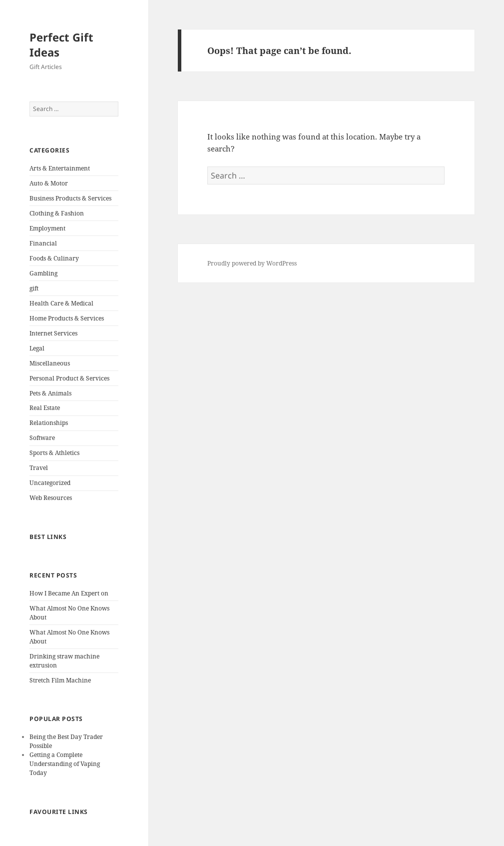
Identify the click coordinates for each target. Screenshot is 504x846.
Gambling (43, 273)
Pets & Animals (50, 393)
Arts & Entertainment (60, 168)
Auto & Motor (49, 183)
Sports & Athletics (54, 453)
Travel (39, 468)
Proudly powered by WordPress (252, 263)
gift (34, 288)
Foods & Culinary (54, 258)
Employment (47, 228)
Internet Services (53, 333)
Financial (43, 243)
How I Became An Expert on (69, 593)
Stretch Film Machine (60, 680)
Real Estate (45, 408)
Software (42, 438)
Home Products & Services (67, 318)
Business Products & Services (70, 198)
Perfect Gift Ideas (61, 44)
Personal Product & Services (69, 378)
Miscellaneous (50, 363)
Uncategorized (50, 483)
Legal (37, 348)
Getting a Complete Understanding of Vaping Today (65, 764)
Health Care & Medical (61, 303)
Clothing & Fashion (57, 213)
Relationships (49, 423)
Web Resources (51, 498)
